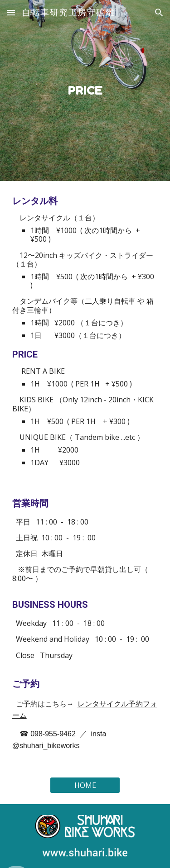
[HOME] (85, 785)
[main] (85, 91)
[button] (11, 12)
